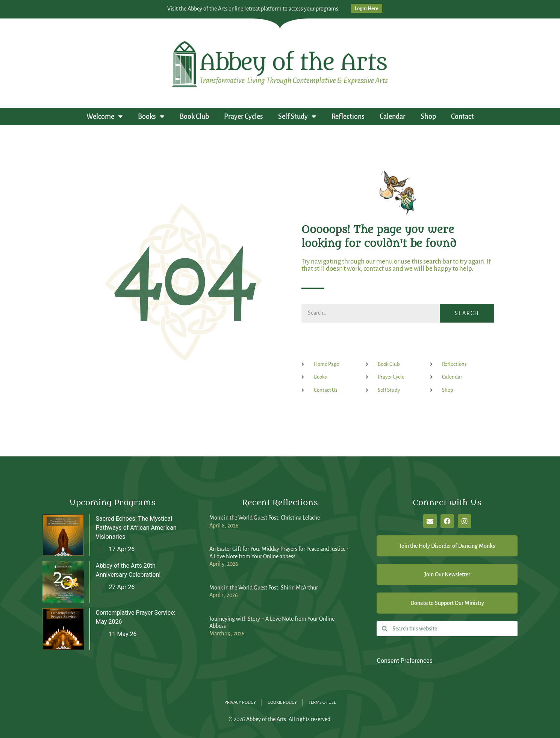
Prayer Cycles (244, 117)
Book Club (194, 117)
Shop (428, 117)
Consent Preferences (405, 661)
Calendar (393, 117)
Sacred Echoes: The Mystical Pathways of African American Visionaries (136, 528)
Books (151, 117)
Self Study (297, 117)
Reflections (348, 117)
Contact (462, 117)
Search (467, 313)
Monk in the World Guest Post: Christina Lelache (265, 518)
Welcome (105, 117)
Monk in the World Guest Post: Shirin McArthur (264, 588)
